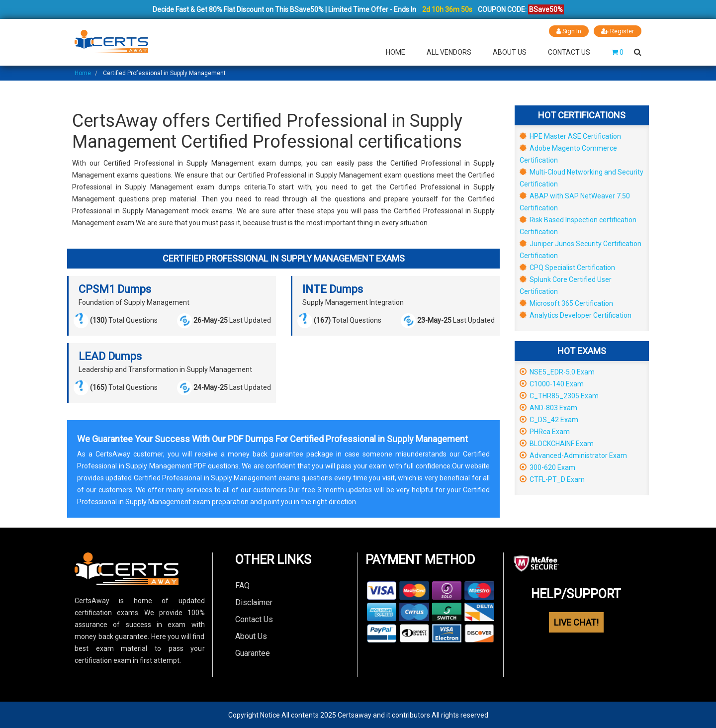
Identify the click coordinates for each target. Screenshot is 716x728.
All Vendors (449, 52)
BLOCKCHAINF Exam (557, 443)
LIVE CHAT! (576, 622)
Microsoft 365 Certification (566, 303)
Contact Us (569, 52)
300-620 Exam (547, 467)
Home (396, 52)
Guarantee (253, 653)
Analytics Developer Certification (576, 315)
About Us (510, 52)
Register (618, 31)
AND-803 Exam (548, 407)
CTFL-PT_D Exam (552, 479)
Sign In (569, 31)
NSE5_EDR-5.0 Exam (557, 371)
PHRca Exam (545, 431)
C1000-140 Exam (552, 383)
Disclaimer (254, 602)
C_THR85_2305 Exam (559, 395)
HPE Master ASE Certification (570, 136)
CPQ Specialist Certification (567, 267)
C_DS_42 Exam (549, 419)
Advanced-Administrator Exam (573, 455)
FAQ (242, 585)
